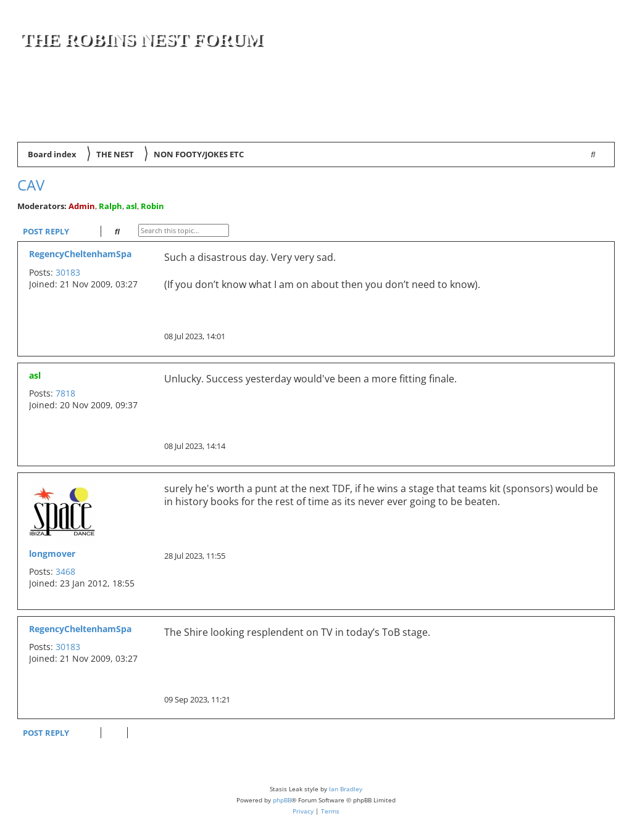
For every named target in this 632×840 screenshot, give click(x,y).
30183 (68, 272)
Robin (152, 206)
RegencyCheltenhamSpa (80, 254)
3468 (65, 571)
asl (131, 206)
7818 (65, 393)
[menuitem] (597, 124)
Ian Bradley (346, 789)
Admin (82, 206)
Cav (31, 185)
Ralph (110, 206)
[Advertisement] (467, 88)
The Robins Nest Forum (141, 39)
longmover (52, 554)
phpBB (282, 800)
